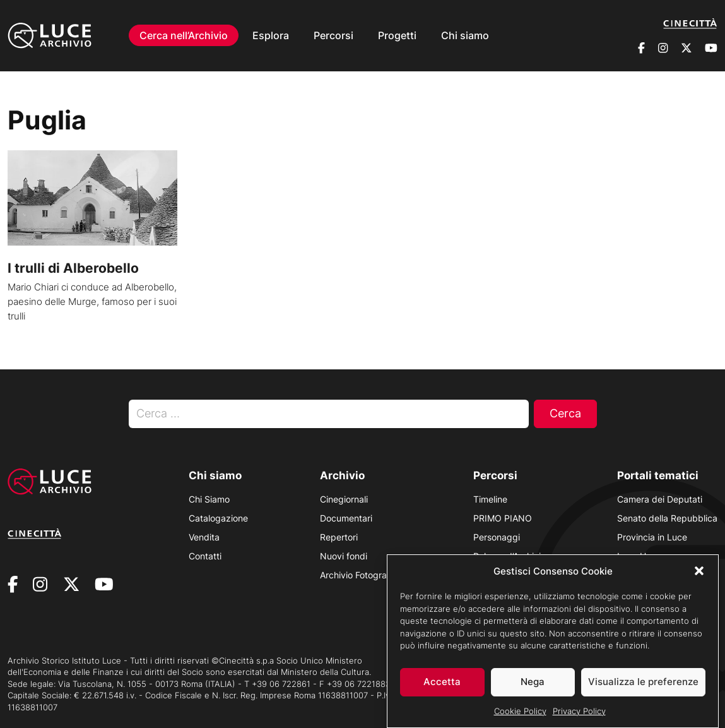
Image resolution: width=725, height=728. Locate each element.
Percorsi (333, 35)
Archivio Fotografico (361, 575)
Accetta (442, 690)
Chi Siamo (209, 499)
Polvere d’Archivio (510, 556)
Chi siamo (465, 35)
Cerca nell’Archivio (184, 35)
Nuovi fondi (344, 556)
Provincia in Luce (652, 537)
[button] (699, 580)
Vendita (204, 537)
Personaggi (497, 537)
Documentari (346, 518)
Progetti (397, 35)
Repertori (339, 537)
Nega (533, 690)
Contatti (205, 556)
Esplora (271, 35)
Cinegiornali (344, 499)
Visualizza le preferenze (643, 690)
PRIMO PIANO (503, 518)
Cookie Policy (520, 719)
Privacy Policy (579, 719)
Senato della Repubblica (667, 518)
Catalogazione (218, 518)
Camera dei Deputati (660, 499)
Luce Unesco (644, 556)
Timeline (490, 499)
